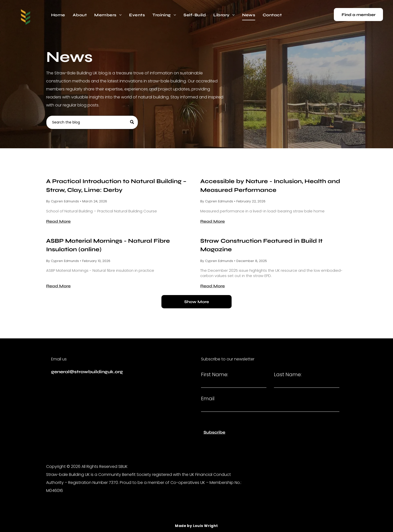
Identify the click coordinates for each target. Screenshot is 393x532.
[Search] (92, 122)
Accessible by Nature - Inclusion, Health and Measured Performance (270, 186)
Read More (58, 221)
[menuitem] (58, 15)
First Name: (215, 374)
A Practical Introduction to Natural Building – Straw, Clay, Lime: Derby (116, 186)
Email (208, 398)
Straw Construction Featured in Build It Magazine (261, 245)
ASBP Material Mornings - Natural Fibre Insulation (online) (108, 245)
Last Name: (288, 374)
